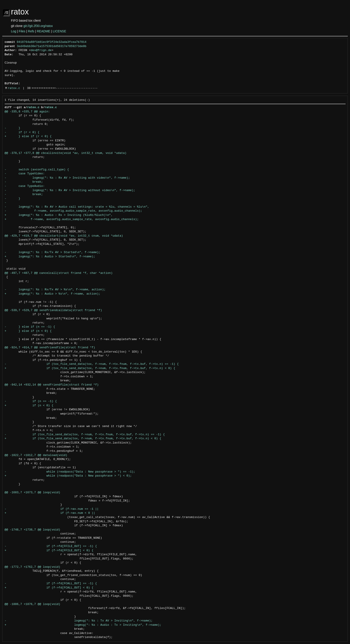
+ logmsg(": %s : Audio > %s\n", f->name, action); (53, 294)
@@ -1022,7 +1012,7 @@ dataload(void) (36, 455)
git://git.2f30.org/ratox (38, 26)
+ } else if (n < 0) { (28, 331)
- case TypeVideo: (25, 174)
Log (14, 31)
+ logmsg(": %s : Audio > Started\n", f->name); (50, 257)
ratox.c (14, 88)
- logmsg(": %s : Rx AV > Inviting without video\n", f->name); (70, 190)
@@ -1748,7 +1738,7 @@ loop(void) (33, 530)
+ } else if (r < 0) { (28, 136)
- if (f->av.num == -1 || (52, 509)
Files (22, 31)
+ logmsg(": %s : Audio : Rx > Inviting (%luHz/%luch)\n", (59, 215)
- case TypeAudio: (25, 186)
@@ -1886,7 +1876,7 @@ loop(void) (33, 604)
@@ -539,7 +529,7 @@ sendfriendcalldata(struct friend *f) (53, 310)
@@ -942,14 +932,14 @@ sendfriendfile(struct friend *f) (52, 385)
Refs (31, 31)
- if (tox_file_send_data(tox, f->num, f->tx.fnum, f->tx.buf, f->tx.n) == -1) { (92, 364)
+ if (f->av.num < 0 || (50, 513)
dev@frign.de (41, 50)
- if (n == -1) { (31, 401)
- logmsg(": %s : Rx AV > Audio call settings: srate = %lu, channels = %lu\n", (77, 207)
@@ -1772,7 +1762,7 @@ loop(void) (33, 567)
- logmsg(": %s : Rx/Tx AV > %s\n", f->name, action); (55, 290)
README (44, 31)
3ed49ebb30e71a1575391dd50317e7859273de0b (52, 46)
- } (12, 128)
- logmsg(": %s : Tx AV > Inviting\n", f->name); (79, 621)
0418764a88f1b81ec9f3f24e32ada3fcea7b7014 (52, 42)
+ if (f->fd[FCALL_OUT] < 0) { (49, 588)
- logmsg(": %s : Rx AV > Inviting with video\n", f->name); (67, 178)
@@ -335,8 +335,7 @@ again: (27, 112)
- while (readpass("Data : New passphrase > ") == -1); (70, 472)
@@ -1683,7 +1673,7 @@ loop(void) (33, 493)
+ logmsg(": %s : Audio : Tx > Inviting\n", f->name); (83, 625)
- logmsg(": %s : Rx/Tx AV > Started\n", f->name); (53, 252)
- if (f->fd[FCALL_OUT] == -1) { (51, 584)
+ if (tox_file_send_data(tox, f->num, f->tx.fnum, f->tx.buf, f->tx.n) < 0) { (90, 368)
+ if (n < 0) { (29, 406)
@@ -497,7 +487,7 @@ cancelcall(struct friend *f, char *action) (59, 273)
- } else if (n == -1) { (30, 327)
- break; (24, 182)
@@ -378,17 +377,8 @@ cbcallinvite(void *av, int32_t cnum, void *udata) (66, 153)
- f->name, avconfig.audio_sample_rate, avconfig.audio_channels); (73, 211)
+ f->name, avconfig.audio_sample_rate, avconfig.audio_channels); (72, 219)
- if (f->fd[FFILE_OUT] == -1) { (51, 546)
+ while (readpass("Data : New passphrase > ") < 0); (68, 476)
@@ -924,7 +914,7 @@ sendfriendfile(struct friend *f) (50, 348)
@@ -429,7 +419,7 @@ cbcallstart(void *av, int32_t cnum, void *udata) (64, 236)
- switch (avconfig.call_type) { (37, 170)
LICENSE (59, 31)
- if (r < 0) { (22, 132)
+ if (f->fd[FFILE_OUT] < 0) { (49, 551)
